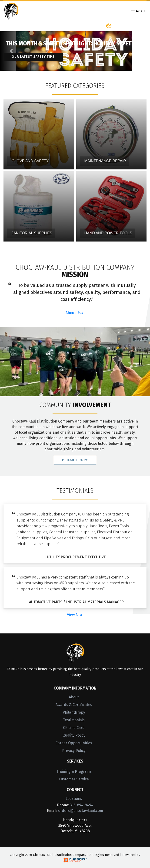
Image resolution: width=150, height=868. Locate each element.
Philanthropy (75, 462)
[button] (11, 51)
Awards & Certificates (74, 705)
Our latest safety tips (33, 57)
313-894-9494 (82, 805)
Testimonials (74, 720)
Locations (74, 799)
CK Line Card (74, 728)
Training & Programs (74, 771)
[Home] (11, 11)
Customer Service (74, 779)
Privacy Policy (74, 751)
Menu (138, 11)
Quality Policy (74, 735)
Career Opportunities (74, 743)
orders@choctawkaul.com (81, 811)
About (74, 697)
